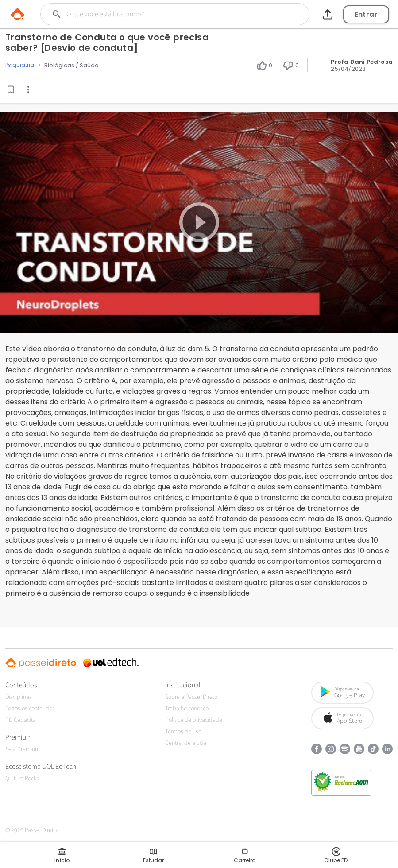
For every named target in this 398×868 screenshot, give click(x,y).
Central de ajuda (186, 743)
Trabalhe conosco (187, 709)
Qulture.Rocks (22, 779)
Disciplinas (19, 697)
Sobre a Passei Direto (191, 697)
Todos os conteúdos (30, 709)
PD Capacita (21, 720)
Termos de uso (183, 732)
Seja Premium (23, 749)
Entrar (366, 14)
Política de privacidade (194, 720)
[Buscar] (161, 14)
